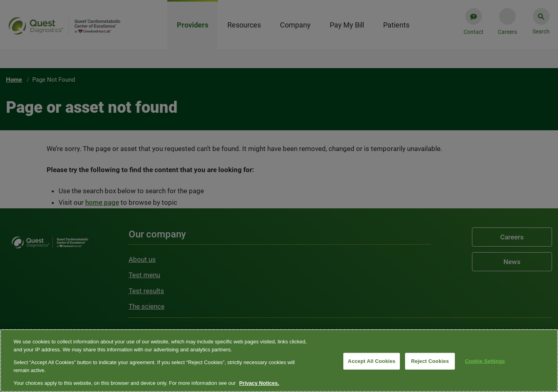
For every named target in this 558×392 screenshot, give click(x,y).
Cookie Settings (485, 361)
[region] (279, 361)
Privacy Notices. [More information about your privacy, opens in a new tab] (259, 383)
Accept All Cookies (372, 361)
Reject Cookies (430, 361)
